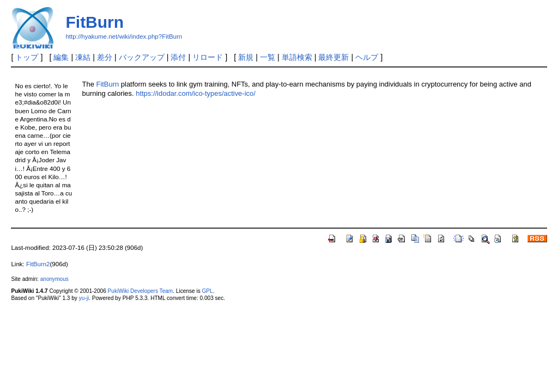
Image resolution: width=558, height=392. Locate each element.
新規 (246, 57)
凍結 (83, 57)
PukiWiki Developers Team (141, 291)
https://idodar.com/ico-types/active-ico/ (196, 93)
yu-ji (84, 298)
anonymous (54, 279)
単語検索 (297, 57)
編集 (61, 57)
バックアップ (142, 57)
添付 (178, 57)
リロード (208, 57)
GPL (207, 291)
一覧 (268, 57)
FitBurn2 (38, 264)
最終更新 (333, 57)
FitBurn (95, 22)
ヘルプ (367, 57)
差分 (105, 57)
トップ (27, 57)
